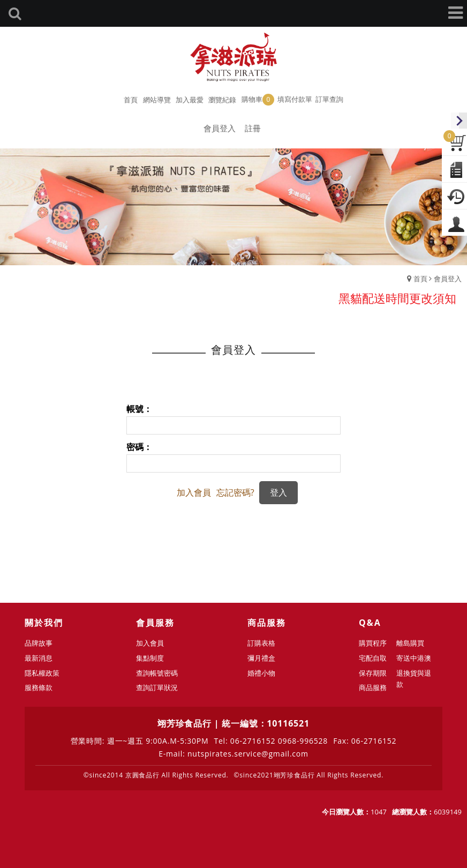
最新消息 (39, 658)
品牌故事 (39, 643)
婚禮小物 (261, 673)
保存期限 (373, 673)
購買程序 (373, 643)
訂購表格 (261, 643)
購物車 (258, 100)
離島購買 (410, 643)
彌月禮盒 (261, 658)
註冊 (253, 128)
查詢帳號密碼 (157, 673)
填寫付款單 (295, 99)
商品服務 (373, 687)
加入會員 (194, 492)
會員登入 (220, 128)
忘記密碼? (235, 492)
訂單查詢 (329, 99)
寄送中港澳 (414, 658)
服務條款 (39, 687)
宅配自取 (373, 658)
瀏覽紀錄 (222, 100)
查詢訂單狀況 (157, 687)
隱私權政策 (42, 673)
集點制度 (150, 658)
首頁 (420, 279)
